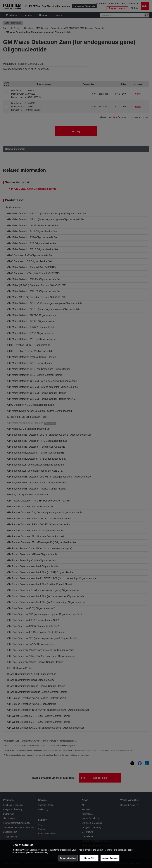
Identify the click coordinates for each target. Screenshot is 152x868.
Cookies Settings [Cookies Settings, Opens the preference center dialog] (68, 859)
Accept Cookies (110, 859)
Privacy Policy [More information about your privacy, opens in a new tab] (41, 853)
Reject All (89, 859)
